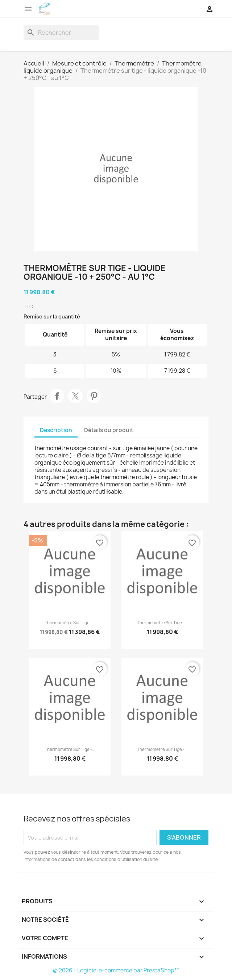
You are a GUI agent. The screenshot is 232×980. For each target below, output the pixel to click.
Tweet (75, 396)
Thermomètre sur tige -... (70, 623)
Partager (57, 396)
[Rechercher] (61, 33)
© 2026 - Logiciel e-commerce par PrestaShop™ (116, 970)
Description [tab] (56, 430)
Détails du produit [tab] (109, 430)
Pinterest (94, 396)
